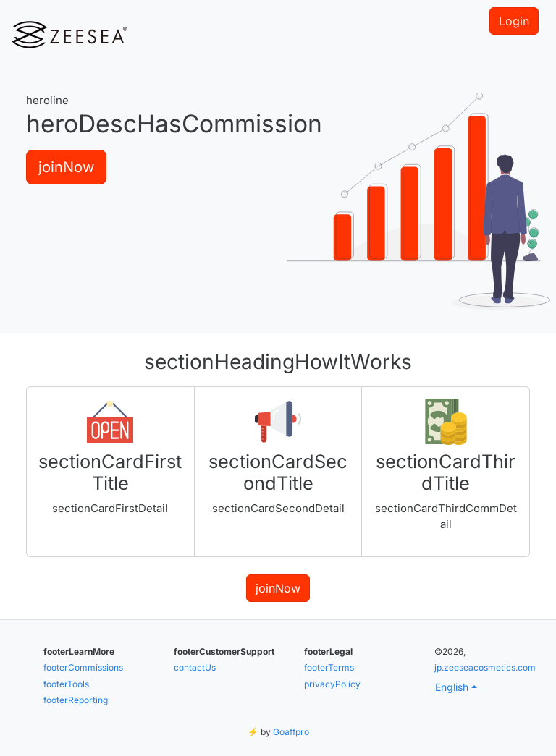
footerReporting (76, 700)
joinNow (66, 167)
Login (514, 21)
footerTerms (329, 667)
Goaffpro (291, 732)
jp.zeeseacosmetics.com (485, 667)
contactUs (195, 667)
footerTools (66, 684)
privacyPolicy (332, 684)
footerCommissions (83, 667)
